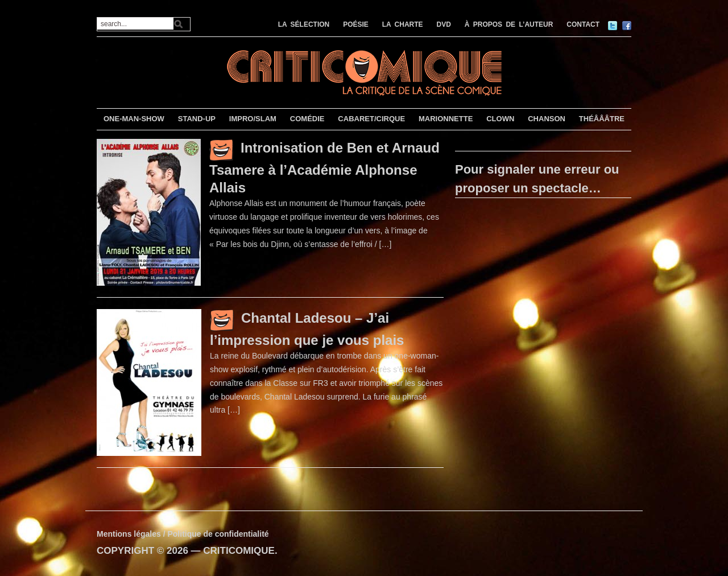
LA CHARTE (403, 24)
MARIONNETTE (446, 119)
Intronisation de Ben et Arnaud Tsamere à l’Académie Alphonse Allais (324, 168)
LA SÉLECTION (304, 24)
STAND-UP (197, 119)
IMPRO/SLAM (253, 119)
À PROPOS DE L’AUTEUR (509, 24)
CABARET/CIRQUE (371, 119)
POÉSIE (356, 24)
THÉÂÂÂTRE (602, 119)
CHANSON (547, 119)
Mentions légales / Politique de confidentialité (183, 534)
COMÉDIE (307, 119)
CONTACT (583, 24)
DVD (444, 24)
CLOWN (500, 119)
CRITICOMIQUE (239, 551)
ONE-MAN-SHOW (134, 119)
